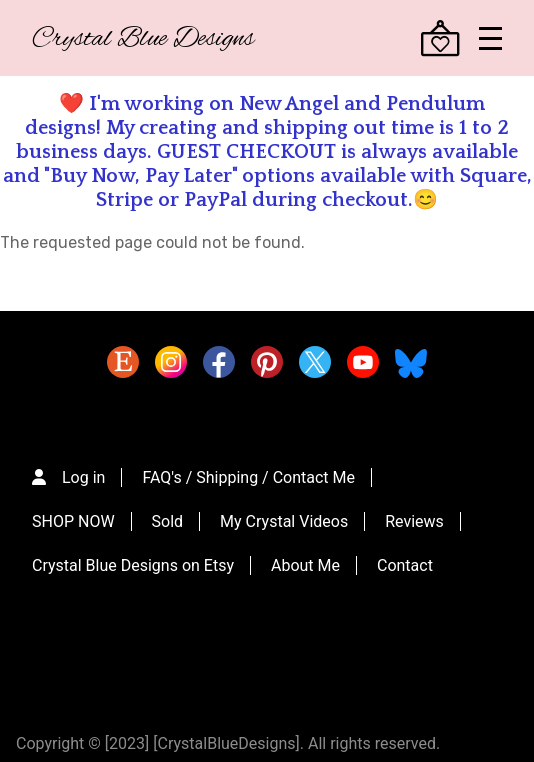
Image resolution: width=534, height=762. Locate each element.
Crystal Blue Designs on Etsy (133, 565)
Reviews (414, 521)
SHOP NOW (73, 521)
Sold (168, 521)
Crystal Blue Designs (143, 39)
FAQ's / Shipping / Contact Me (248, 477)
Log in (83, 477)
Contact (405, 565)
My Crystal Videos (284, 521)
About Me (305, 565)
